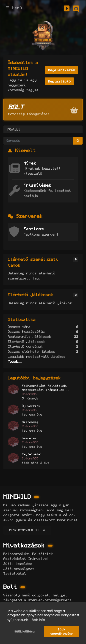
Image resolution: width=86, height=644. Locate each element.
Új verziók (31, 406)
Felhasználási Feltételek (28, 554)
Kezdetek (29, 438)
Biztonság (30, 422)
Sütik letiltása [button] (24, 631)
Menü (14, 8)
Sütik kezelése (18, 564)
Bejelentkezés (62, 70)
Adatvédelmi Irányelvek (26, 559)
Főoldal (14, 129)
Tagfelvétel (32, 454)
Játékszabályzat (19, 569)
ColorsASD (30, 394)
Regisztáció (60, 81)
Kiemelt (26, 150)
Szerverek (29, 216)
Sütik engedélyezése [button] (62, 631)
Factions (34, 229)
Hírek (30, 163)
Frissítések (37, 185)
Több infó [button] (37, 620)
